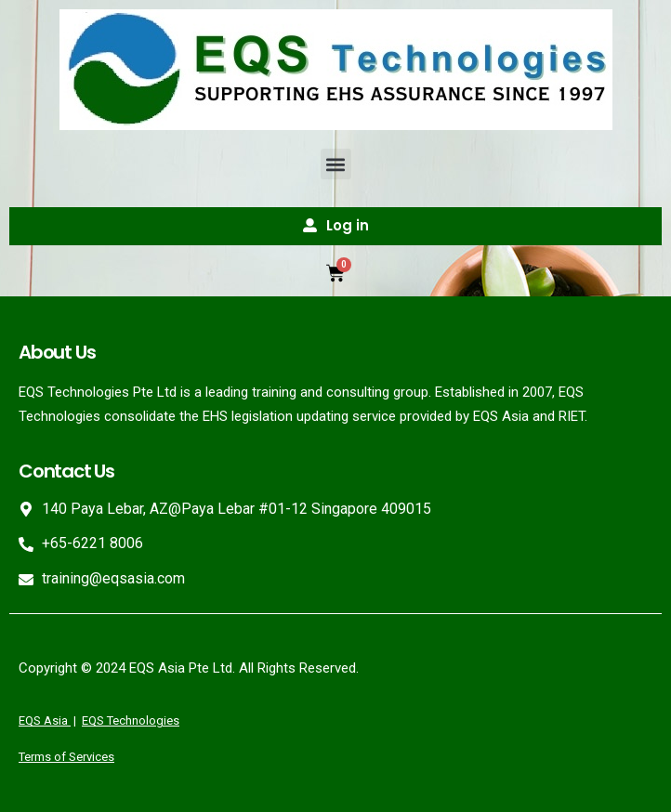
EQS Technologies (131, 720)
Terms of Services (66, 757)
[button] (336, 164)
